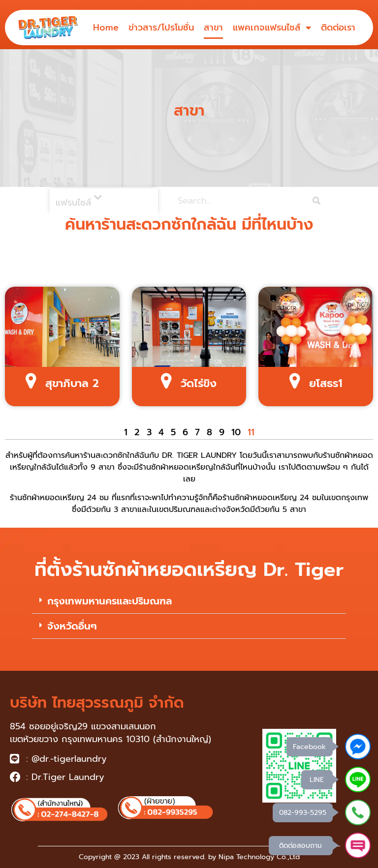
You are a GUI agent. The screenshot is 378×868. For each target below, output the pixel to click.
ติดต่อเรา (338, 28)
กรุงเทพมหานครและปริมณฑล (110, 601)
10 (236, 433)
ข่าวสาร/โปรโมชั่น (161, 28)
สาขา (213, 28)
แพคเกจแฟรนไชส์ (272, 28)
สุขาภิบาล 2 (72, 383)
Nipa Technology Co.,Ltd (259, 857)
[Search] (316, 201)
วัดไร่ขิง (199, 383)
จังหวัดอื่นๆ (72, 626)
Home (106, 28)
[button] (189, 601)
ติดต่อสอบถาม (300, 846)
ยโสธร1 (326, 383)
